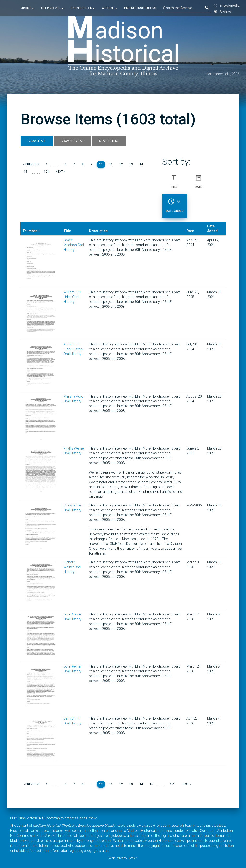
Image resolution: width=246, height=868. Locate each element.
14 (141, 164)
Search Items (109, 141)
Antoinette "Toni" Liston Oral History (73, 349)
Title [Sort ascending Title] (174, 179)
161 (46, 172)
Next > (61, 172)
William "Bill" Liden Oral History (73, 297)
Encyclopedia (83, 8)
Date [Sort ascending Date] (198, 179)
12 (121, 164)
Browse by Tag (72, 141)
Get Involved (52, 8)
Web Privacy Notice (123, 858)
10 (101, 164)
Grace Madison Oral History (74, 245)
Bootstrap (52, 818)
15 (25, 172)
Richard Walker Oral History (72, 567)
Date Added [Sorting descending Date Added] (175, 203)
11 (111, 164)
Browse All (37, 141)
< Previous (31, 164)
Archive (109, 8)
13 (131, 164)
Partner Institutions (140, 8)
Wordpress (70, 818)
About (28, 8)
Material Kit (35, 818)
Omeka (92, 818)
